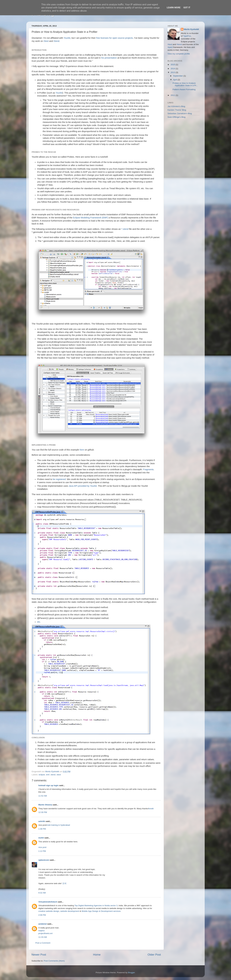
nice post (42, 847)
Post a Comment (43, 943)
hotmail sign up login (48, 785)
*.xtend (125, 229)
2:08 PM (42, 915)
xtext (59, 775)
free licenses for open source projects (115, 38)
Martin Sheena (45, 805)
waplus (41, 931)
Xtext (46, 41)
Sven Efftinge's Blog (176, 117)
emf (48, 775)
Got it (187, 8)
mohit (41, 838)
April (175, 80)
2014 (173, 69)
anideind (43, 924)
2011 (173, 95)
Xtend (56, 41)
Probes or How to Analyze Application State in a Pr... (185, 84)
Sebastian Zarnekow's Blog (180, 113)
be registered (59, 479)
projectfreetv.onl (45, 933)
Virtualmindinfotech (48, 902)
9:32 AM (42, 893)
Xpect (170, 47)
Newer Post (39, 955)
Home (97, 955)
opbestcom (44, 860)
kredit (151, 809)
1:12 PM (42, 851)
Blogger (131, 973)
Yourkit (67, 38)
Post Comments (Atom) (54, 961)
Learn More (174, 8)
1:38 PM (42, 829)
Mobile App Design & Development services (101, 911)
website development (70, 911)
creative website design (49, 911)
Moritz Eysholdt (191, 29)
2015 (173, 65)
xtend (53, 775)
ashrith (42, 821)
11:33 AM (43, 937)
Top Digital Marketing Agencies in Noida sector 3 (96, 906)
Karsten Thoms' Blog (177, 110)
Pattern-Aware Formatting (184, 89)
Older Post (154, 955)
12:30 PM (43, 812)
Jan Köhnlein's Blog (176, 106)
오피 (64, 883)
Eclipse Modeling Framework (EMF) (91, 218)
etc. (39, 622)
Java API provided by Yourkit (83, 486)
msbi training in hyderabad (58, 825)
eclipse (42, 775)
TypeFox (187, 36)
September (178, 76)
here (82, 450)
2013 (173, 72)
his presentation (109, 58)
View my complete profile (179, 54)
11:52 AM (43, 796)
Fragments (148, 469)
